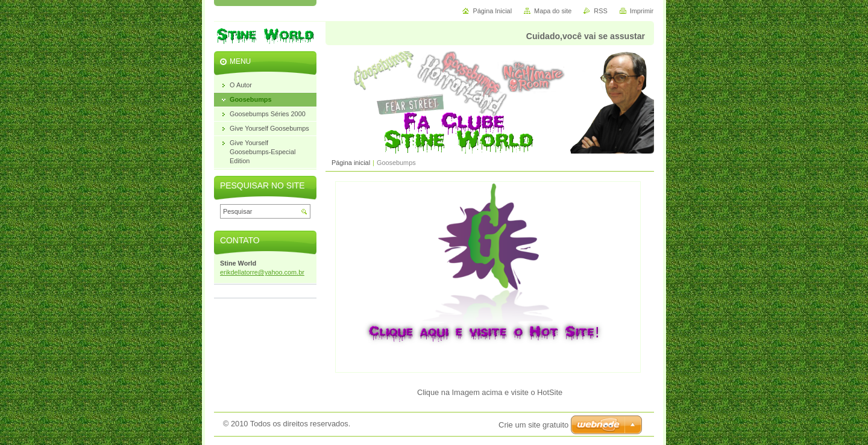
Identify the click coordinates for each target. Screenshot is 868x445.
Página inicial (351, 163)
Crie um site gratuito (533, 425)
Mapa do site (553, 11)
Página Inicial (492, 11)
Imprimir (642, 11)
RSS (600, 11)
